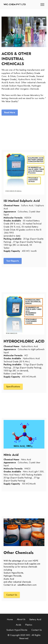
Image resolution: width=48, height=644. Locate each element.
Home (10, 623)
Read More (10, 116)
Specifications (13, 390)
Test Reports (13, 265)
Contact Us (12, 599)
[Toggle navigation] (42, 5)
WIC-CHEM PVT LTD (15, 4)
